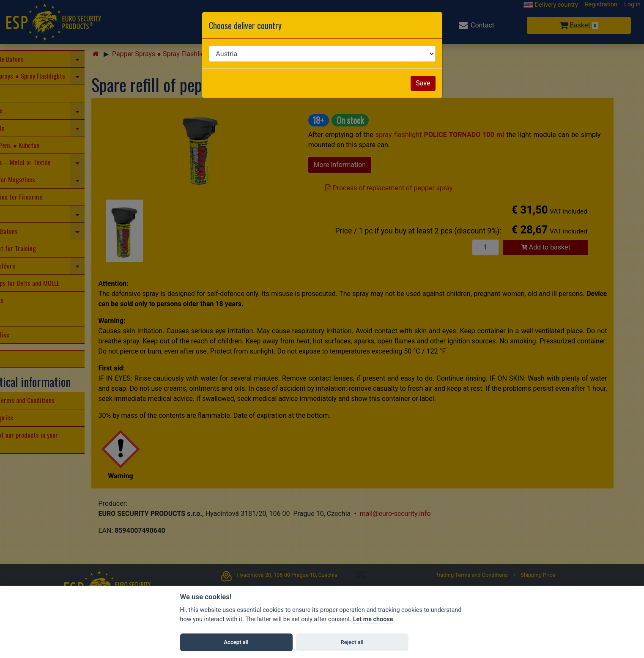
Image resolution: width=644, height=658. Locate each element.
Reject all (352, 642)
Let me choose (373, 619)
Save (423, 83)
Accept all (236, 642)
